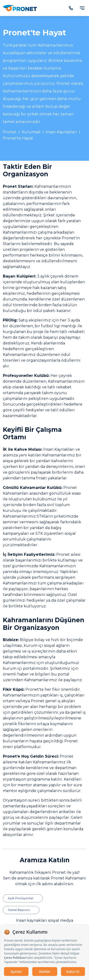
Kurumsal (31, 132)
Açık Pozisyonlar (21, 898)
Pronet (10, 132)
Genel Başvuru (19, 910)
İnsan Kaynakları (61, 132)
